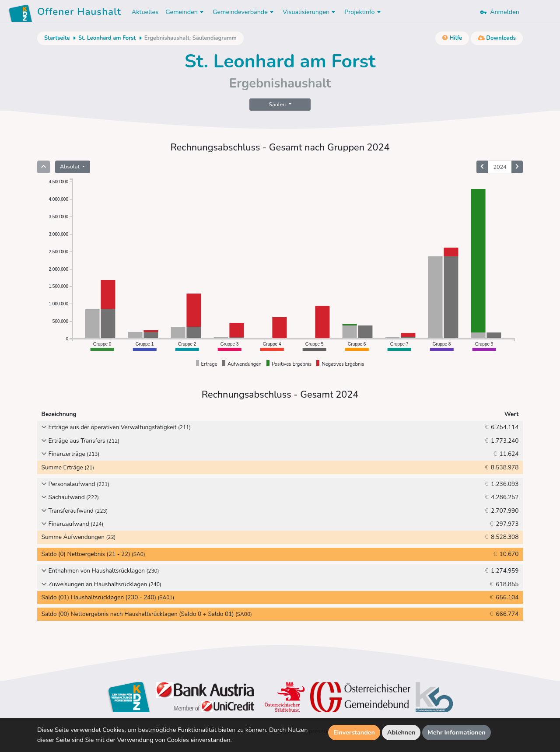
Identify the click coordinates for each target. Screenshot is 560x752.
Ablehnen (401, 732)
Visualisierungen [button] (310, 12)
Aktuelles (145, 12)
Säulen (278, 104)
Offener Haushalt (79, 13)
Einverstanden (354, 732)
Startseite (57, 38)
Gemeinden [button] (185, 12)
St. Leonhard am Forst (107, 38)
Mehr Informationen (457, 732)
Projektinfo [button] (363, 12)
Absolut (70, 166)
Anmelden (500, 12)
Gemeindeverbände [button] (244, 12)
